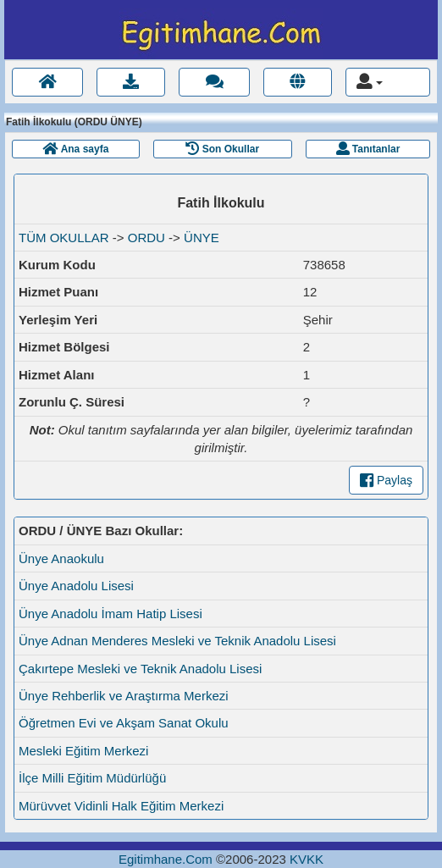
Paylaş (386, 480)
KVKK (307, 859)
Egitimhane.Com (166, 859)
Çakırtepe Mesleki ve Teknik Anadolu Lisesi (140, 669)
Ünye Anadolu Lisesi (76, 586)
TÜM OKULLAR (64, 238)
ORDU (146, 238)
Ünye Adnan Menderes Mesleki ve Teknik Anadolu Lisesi (177, 641)
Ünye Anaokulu (61, 558)
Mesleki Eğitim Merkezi (83, 751)
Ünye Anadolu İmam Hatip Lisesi (110, 614)
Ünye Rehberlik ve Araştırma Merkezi (124, 696)
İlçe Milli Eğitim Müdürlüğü (92, 778)
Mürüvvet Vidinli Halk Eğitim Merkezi (121, 806)
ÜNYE (202, 238)
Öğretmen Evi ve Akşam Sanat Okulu (124, 723)
